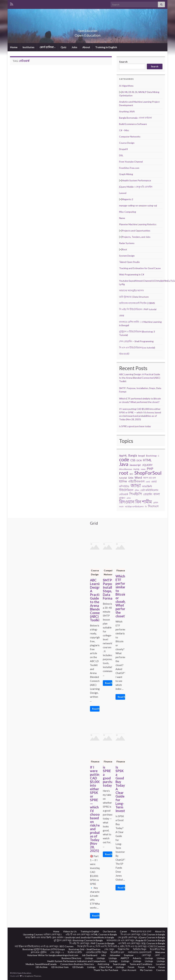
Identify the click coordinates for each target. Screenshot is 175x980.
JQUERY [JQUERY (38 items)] (147, 465)
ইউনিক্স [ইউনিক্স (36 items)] (123, 481)
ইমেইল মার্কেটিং (75, 952)
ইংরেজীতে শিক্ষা (157, 949)
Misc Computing (128, 212)
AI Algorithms (126, 86)
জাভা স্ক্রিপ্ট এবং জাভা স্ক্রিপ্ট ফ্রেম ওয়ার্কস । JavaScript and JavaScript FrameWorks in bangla (70, 937)
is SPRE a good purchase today (135, 426)
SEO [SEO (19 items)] (131, 474)
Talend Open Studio (129, 262)
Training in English (106, 47)
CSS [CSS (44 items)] (133, 460)
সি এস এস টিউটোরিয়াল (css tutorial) (137, 348)
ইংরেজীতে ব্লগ (117, 952)
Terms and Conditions (141, 964)
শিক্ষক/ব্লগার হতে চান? (141, 931)
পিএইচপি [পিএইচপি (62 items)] (136, 494)
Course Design (127, 143)
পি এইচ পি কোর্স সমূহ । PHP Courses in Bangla (92, 943)
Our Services (109, 931)
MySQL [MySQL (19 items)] (137, 469)
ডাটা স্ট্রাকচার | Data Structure (134, 297)
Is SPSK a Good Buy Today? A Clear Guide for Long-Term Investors (120, 789)
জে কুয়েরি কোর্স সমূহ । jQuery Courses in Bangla (141, 937)
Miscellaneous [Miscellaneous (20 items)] (126, 469)
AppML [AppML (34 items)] (123, 456)
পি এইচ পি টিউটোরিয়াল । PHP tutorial (138, 309)
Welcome (160, 952)
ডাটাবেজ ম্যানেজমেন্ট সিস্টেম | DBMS (137, 303)
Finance (121, 570)
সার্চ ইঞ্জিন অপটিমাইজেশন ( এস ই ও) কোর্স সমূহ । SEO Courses (44, 946)
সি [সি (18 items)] (146, 507)
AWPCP (125, 958)
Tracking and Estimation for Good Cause (140, 268)
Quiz (64, 47)
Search (123, 62)
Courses (161, 970)
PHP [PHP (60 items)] (150, 469)
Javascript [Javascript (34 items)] (135, 465)
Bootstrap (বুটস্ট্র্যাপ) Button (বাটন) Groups (44, 949)
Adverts (137, 958)
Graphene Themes (33, 976)
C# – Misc (124, 130)
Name (122, 218)
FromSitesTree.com (129, 168)
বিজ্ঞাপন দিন (124, 949)
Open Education (87, 30)
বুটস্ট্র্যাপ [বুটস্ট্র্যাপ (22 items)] (122, 498)
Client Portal (106, 967)
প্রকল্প (122, 316)
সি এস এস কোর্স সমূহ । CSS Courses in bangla (143, 934)
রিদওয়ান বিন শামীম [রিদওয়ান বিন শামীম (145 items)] (135, 502)
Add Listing (103, 964)
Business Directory (71, 958)
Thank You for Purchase (106, 970)
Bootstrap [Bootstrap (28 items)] (151, 456)
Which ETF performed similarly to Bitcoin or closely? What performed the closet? (120, 596)
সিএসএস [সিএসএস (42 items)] (153, 506)
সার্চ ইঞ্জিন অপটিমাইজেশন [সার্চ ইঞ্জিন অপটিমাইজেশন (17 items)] (134, 507)
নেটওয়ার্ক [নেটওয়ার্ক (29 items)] (124, 494)
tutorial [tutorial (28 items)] (123, 478)
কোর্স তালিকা (48, 47)
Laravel (123, 193)
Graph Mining (126, 174)
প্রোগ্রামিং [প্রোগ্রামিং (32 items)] (148, 494)
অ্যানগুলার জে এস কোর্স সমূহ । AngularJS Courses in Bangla (136, 940)
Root (124, 249)
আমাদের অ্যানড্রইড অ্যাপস (131, 290)
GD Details (78, 967)
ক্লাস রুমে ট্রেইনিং (39, 952)
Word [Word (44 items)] (138, 478)
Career (124, 931)
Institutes (29, 47)
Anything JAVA (127, 111)
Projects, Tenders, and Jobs (136, 237)
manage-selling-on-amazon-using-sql (138, 205)
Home (14, 47)
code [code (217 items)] (124, 459)
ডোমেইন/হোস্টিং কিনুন (96, 952)
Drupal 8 (123, 149)
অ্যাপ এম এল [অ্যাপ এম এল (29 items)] (149, 478)
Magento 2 (128, 199)
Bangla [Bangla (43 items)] (133, 455)
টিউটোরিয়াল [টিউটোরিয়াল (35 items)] (126, 490)
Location (160, 964)
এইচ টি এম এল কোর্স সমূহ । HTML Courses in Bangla (91, 934)
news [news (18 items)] (143, 469)
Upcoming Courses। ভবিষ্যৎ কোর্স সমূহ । (42, 934)
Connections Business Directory (77, 964)
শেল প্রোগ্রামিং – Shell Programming (136, 341)
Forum (131, 967)
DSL (121, 155)
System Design (127, 256)
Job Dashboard (90, 955)
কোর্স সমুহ (146, 955)
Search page (119, 964)
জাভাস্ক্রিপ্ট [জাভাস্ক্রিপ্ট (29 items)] (147, 486)
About (86, 47)
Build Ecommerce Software (133, 124)
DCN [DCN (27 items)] (139, 460)
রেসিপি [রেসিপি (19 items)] (156, 503)
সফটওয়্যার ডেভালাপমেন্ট (140, 952)
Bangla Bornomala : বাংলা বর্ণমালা (135, 118)
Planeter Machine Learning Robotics (138, 224)
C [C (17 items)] (159, 456)
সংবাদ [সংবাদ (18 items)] (121, 507)
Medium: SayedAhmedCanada (41, 964)
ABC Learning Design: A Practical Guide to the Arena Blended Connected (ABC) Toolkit (140, 378)
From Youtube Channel (131, 162)
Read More (96, 709)
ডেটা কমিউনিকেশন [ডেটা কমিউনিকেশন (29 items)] (149, 490)
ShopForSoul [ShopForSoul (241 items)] (148, 473)
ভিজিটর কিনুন (140, 949)
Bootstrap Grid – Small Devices (85, 949)
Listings (89, 958)
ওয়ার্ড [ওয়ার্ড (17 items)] (148, 482)
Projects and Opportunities (136, 231)
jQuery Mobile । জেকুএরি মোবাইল (136, 187)
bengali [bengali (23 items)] (142, 456)
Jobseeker (115, 955)
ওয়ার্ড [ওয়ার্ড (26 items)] (154, 482)
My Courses (146, 970)
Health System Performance (136, 180)
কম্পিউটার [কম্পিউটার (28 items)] (124, 486)
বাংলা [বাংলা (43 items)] (157, 494)
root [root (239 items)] (124, 473)
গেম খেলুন (109, 949)
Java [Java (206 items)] (124, 464)
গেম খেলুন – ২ (57, 952)
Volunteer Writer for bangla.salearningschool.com (53, 955)
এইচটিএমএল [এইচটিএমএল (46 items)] (136, 481)
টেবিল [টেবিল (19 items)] (137, 490)
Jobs (74, 47)
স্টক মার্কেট (124, 354)
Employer (129, 955)
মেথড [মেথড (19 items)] (129, 498)
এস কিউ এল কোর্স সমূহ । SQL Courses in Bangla (142, 943)
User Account (129, 970)
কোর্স (157, 955)
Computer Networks (130, 137)
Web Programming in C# (132, 274)
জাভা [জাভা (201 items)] (136, 485)
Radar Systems (127, 243)
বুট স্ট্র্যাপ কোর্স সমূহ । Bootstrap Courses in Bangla (78, 940)
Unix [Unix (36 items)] (131, 478)
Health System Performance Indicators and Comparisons (76, 961)
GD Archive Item (60, 967)
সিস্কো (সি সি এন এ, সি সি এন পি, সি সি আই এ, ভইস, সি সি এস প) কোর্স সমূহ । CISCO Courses (121, 946)
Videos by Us (70, 931)
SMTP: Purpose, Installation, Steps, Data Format (108, 589)
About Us (160, 931)
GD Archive (42, 967)
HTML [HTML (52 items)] (147, 460)
